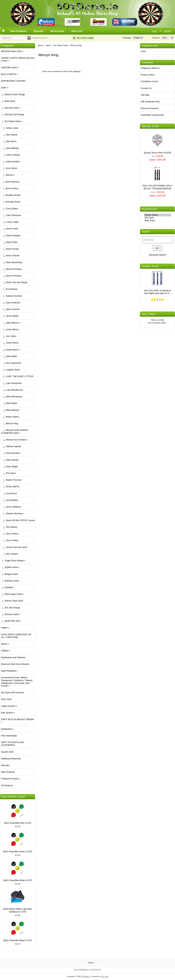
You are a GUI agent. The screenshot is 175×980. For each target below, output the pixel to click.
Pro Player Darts (61, 45)
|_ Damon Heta (10, 229)
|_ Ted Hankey (9, 527)
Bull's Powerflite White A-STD (18, 871)
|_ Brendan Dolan (11, 202)
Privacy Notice (148, 75)
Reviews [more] (150, 266)
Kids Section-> (8, 713)
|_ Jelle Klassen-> (11, 323)
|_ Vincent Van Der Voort (14, 547)
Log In (154, 31)
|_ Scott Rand (9, 493)
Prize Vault (6, 699)
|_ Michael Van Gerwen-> (14, 440)
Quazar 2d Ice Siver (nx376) (157, 144)
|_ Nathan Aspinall (11, 446)
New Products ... (9, 772)
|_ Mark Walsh (9, 403)
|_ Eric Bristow (9, 289)
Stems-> (5, 644)
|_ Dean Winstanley (12, 262)
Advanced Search (40, 38)
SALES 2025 (7, 752)
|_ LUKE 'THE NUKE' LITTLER (17, 376)
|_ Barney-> (8, 175)
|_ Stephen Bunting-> (12, 513)
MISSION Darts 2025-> (12, 51)
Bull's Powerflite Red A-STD (18, 814)
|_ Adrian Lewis (10, 128)
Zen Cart (105, 976)
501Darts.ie (86, 976)
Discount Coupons (150, 108)
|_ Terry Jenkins (10, 534)
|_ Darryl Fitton (9, 242)
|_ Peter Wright (9, 467)
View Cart (77, 31)
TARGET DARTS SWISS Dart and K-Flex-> (18, 59)
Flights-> (5, 628)
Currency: (156, 38)
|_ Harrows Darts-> (11, 108)
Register (168, 31)
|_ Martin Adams (10, 417)
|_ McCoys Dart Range (13, 114)
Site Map (145, 95)
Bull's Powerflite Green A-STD (18, 843)
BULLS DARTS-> (9, 74)
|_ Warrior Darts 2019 (12, 601)
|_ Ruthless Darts (10, 581)
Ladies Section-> (9, 706)
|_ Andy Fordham (11, 155)
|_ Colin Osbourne (11, 215)
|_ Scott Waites (9, 500)
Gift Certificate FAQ (150, 102)
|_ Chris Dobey (9, 209)
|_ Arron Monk (9, 168)
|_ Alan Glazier (9, 135)
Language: (127, 38)
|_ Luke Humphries (11, 383)
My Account (57, 31)
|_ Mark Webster (10, 410)
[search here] (157, 240)
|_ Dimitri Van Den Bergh (14, 282)
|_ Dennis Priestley (11, 269)
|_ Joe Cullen (9, 336)
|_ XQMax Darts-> (10, 567)
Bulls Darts (158, 220)
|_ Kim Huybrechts (11, 363)
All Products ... (8, 785)
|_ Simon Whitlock (11, 507)
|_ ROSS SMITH (10, 487)
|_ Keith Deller (9, 356)
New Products (19, 31)
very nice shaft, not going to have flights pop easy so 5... (157, 283)
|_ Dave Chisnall (10, 255)
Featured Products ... (11, 779)
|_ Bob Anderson (10, 182)
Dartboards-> (7, 729)
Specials (39, 31)
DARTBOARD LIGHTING (13, 81)
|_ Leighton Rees (10, 370)
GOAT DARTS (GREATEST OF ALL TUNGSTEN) (16, 636)
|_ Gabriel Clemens (12, 296)
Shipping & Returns (150, 68)
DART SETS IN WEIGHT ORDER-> (18, 721)
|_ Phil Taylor (8, 473)
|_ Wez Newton (10, 554)
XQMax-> (6, 651)
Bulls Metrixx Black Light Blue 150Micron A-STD (18, 901)
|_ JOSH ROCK (10, 343)
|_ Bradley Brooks (11, 195)
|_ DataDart (7, 587)
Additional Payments (11, 759)
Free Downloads (9, 736)
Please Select (158, 215)
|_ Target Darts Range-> (13, 561)
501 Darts (158, 218)
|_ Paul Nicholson (11, 453)
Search (146, 232)
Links (143, 51)
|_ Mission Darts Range (13, 94)
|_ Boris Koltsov (10, 188)
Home (41, 45)
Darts (48, 45)
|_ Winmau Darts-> (11, 614)
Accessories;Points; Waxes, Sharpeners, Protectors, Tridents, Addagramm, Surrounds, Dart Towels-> (17, 682)
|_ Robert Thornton (11, 480)
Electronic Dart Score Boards (15, 664)
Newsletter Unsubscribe (152, 115)
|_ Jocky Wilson (10, 329)
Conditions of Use (149, 81)
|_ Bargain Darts (9, 574)
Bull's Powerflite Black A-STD (18, 931)
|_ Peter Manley (10, 460)
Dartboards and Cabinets (13, 657)
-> (5, 88)
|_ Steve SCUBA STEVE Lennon (18, 520)
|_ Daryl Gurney (10, 249)
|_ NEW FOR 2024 (11, 621)
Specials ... (6, 765)
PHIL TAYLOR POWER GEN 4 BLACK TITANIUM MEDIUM (157, 178)
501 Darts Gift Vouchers (13, 693)
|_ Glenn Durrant (10, 309)
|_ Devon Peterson (11, 276)
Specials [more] (150, 126)
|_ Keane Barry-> (11, 350)
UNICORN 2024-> (10, 68)
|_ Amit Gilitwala (10, 148)
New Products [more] (13, 797)
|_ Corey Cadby (10, 222)
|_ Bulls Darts (8, 101)
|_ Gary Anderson (11, 303)
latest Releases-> (9, 671)
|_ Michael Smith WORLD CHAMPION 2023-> (15, 431)
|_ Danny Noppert (11, 235)
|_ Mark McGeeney (11, 397)
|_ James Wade (10, 316)
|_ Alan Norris (9, 141)
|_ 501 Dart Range (11, 608)
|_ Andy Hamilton (10, 162)
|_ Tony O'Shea (10, 540)
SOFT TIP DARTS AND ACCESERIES (12, 744)
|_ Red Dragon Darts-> (13, 594)
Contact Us (146, 88)
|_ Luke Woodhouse (12, 390)
